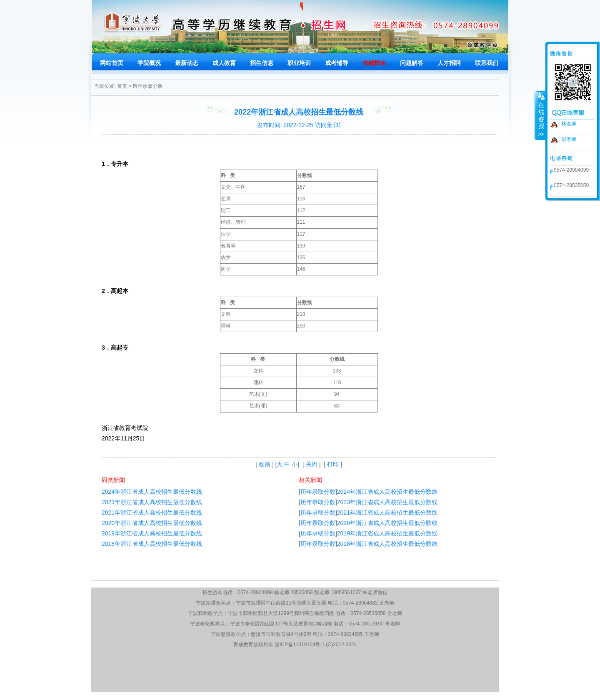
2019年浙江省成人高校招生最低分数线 (152, 533)
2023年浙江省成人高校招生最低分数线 (152, 502)
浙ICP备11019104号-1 (300, 645)
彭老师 (569, 139)
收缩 (540, 115)
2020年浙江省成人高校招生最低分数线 (152, 523)
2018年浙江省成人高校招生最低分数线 (152, 544)
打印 (333, 464)
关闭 (312, 464)
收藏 (265, 464)
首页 (122, 86)
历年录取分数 (147, 86)
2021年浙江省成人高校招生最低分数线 (152, 512)
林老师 (569, 124)
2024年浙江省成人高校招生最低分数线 (152, 492)
